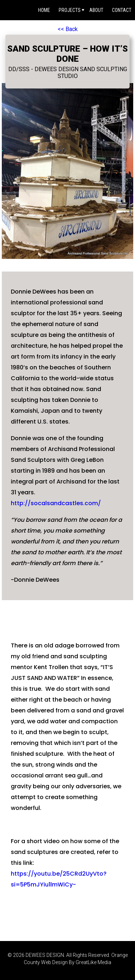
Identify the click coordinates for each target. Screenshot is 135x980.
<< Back (68, 29)
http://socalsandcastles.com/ (56, 503)
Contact (122, 10)
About (96, 10)
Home (44, 10)
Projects (70, 10)
